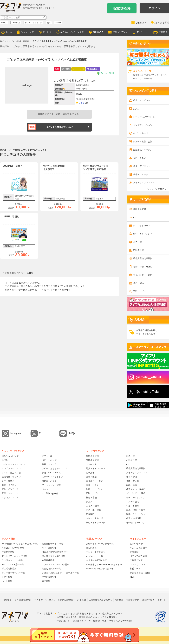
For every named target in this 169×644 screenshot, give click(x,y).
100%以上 (16, 23)
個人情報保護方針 (23, 600)
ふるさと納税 (92, 506)
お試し (136, 109)
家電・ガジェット (10, 493)
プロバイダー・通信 (143, 275)
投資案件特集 (8, 552)
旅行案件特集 (48, 560)
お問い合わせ (136, 544)
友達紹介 (163, 32)
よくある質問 (162, 23)
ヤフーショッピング (33, 23)
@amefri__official (148, 377)
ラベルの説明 (105, 73)
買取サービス (140, 291)
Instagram (16, 433)
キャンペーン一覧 (95, 556)
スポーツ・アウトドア (144, 183)
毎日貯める (98, 32)
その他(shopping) (50, 493)
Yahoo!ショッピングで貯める (100, 569)
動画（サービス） (95, 489)
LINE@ (71, 433)
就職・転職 (132, 485)
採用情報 (119, 600)
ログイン (154, 8)
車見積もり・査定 (95, 481)
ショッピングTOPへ (156, 189)
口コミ (82, 103)
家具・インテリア (10, 489)
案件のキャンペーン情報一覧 (100, 544)
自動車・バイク (49, 481)
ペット (45, 489)
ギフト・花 (47, 456)
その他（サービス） (136, 522)
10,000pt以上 (93, 69)
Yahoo (58, 23)
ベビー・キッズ (141, 133)
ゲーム (4, 23)
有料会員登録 (92, 460)
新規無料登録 (122, 8)
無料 (49, 23)
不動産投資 (139, 250)
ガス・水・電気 (94, 510)
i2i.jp (132, 577)
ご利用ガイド (142, 23)
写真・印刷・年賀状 (136, 510)
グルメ (89, 502)
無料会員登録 (140, 209)
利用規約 (82, 600)
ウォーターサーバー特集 (13, 573)
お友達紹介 (135, 552)
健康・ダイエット (142, 166)
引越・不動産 (133, 506)
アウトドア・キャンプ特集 (14, 556)
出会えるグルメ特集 (51, 569)
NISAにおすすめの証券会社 (55, 552)
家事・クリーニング (136, 514)
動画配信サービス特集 (52, 544)
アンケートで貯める (96, 552)
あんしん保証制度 (138, 548)
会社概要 (7, 600)
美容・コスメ (140, 158)
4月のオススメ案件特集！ (14, 564)
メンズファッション (143, 125)
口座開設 (90, 514)
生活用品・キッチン (143, 150)
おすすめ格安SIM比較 (96, 560)
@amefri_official (148, 392)
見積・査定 (91, 477)
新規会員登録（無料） (141, 573)
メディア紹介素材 (138, 556)
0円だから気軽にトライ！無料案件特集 (60, 573)
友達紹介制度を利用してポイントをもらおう (148, 332)
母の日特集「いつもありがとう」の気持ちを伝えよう (21, 544)
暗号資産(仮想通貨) (142, 258)
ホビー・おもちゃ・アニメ (54, 468)
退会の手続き (148, 600)
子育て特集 (7, 577)
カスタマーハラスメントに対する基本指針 (54, 600)
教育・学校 (132, 477)
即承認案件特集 (49, 577)
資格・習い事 (133, 481)
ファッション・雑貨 (51, 485)
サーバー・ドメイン (136, 498)
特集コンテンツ (120, 32)
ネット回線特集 (49, 548)
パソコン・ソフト (10, 498)
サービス (47, 32)
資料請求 (90, 473)
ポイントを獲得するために (59, 127)
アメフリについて (138, 564)
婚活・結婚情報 (134, 518)
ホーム (9, 32)
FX (134, 217)
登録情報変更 (133, 600)
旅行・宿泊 (139, 283)
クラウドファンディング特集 (55, 564)
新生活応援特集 (9, 569)
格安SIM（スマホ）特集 (13, 548)
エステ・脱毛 (133, 502)
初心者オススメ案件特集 (53, 556)
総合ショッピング (142, 100)
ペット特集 (7, 581)
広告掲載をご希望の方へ (100, 600)
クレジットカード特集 (12, 560)
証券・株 (137, 242)
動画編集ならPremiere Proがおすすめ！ (105, 564)
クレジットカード (142, 226)
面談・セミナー (94, 485)
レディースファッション (145, 117)
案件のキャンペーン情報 (72, 32)
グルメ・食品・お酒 (143, 142)
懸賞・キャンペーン (96, 468)
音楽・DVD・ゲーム (51, 473)
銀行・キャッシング (143, 234)
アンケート (142, 32)
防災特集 (46, 581)
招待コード (135, 569)
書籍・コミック (141, 174)
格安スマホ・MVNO (143, 267)
